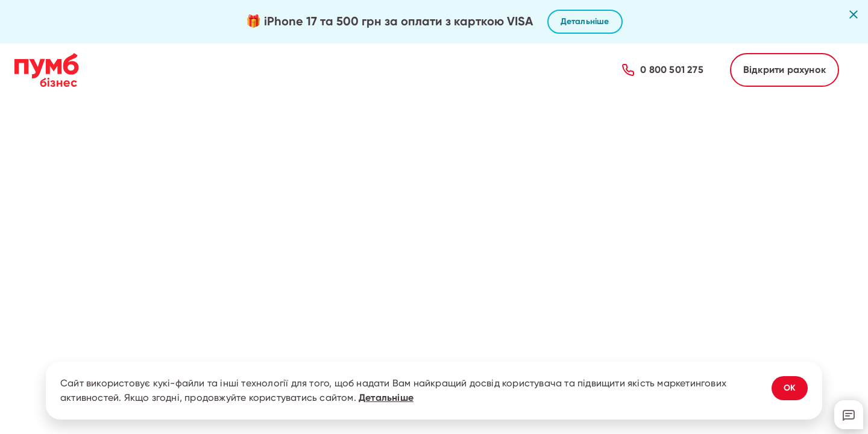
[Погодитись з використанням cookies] (790, 388)
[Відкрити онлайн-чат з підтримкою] (849, 415)
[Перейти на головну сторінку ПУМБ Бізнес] (47, 70)
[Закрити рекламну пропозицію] (854, 14)
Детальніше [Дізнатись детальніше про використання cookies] (386, 398)
